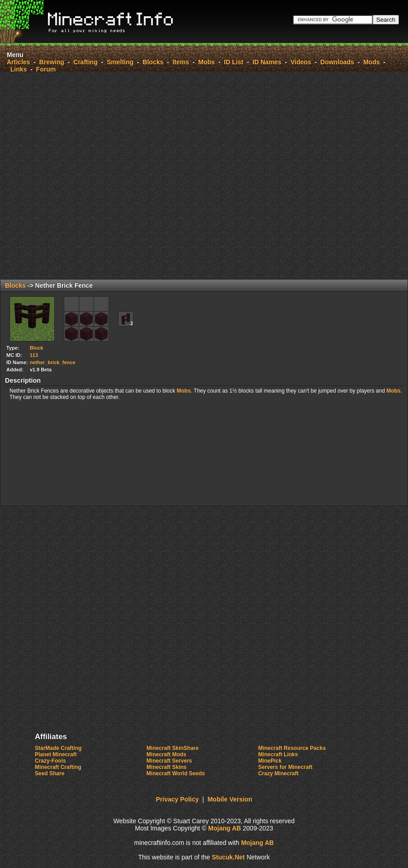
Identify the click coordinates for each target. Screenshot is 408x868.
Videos (301, 62)
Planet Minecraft (56, 754)
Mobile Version (230, 799)
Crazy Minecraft (278, 773)
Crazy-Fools (50, 761)
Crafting (85, 62)
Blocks (153, 62)
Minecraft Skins (167, 767)
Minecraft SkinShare (173, 748)
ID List (234, 62)
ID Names (267, 62)
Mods (372, 62)
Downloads (337, 62)
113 (34, 355)
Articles (18, 62)
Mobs (206, 62)
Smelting (120, 62)
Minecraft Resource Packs (292, 748)
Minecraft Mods (166, 754)
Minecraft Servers (169, 761)
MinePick (270, 761)
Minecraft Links (278, 754)
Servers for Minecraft (285, 767)
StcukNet (228, 857)
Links (19, 69)
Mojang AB (225, 828)
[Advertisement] (138, 175)
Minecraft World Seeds (176, 773)
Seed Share (50, 773)
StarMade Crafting (58, 748)
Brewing (52, 62)
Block (37, 348)
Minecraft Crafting (58, 767)
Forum (46, 69)
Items (181, 62)
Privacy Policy (178, 799)
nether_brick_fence (53, 362)
